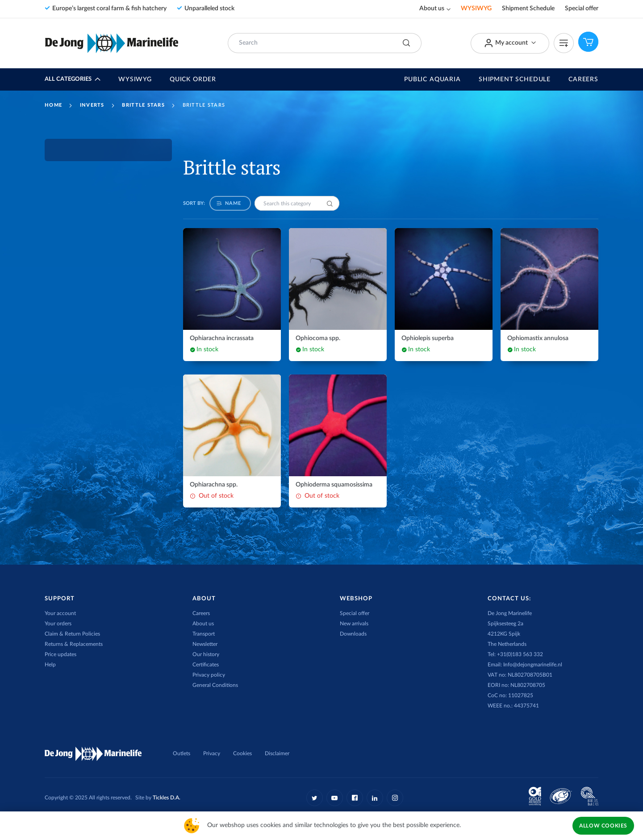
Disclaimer (277, 753)
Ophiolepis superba (428, 338)
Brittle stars (143, 105)
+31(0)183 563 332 (520, 654)
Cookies (242, 753)
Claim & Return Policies (72, 634)
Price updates (61, 654)
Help (50, 665)
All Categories (68, 79)
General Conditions (215, 685)
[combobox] (325, 43)
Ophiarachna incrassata (222, 338)
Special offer (582, 8)
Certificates (206, 665)
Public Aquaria (432, 79)
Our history (206, 654)
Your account (60, 613)
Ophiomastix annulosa (538, 338)
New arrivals (354, 624)
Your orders (58, 624)
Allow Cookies (603, 826)
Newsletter (205, 644)
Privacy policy (209, 675)
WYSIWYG (476, 8)
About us (432, 8)
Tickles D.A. (167, 798)
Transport (204, 634)
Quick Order (193, 79)
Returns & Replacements (74, 644)
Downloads (353, 634)
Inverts (92, 105)
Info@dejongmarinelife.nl (533, 665)
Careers (583, 79)
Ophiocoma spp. (318, 338)
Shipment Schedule (528, 8)
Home (53, 105)
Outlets (182, 753)
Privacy (212, 753)
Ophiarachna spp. (214, 485)
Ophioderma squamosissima (334, 485)
